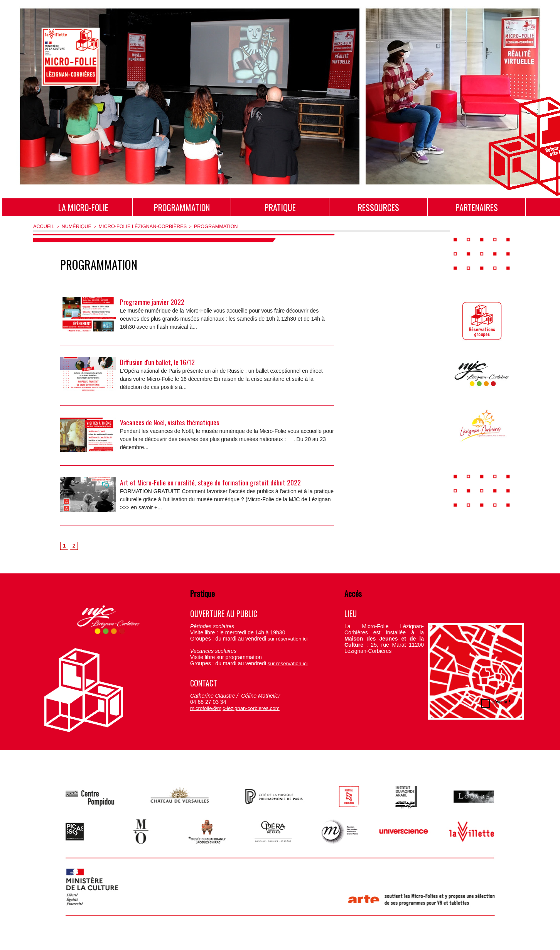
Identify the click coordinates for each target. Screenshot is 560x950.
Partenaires (477, 207)
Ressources (379, 207)
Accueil (42, 226)
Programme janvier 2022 (152, 301)
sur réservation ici (286, 639)
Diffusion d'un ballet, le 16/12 (158, 361)
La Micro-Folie (83, 207)
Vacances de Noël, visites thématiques (170, 421)
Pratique (280, 207)
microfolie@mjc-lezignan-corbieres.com (231, 708)
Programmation (182, 207)
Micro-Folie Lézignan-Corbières (130, 226)
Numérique (72, 226)
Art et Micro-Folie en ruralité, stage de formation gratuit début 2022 (211, 482)
